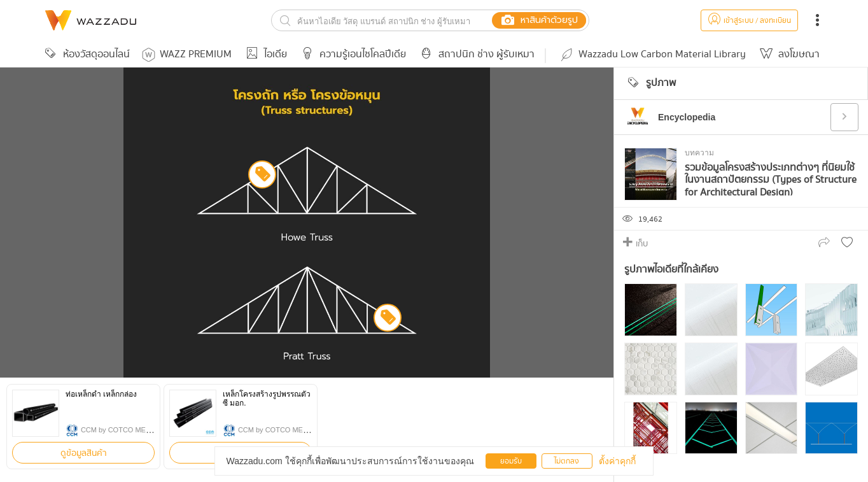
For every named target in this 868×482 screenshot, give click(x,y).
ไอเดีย (264, 54)
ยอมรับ (511, 461)
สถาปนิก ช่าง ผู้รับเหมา (475, 54)
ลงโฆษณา (788, 54)
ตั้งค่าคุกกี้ (617, 461)
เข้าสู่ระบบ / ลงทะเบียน (749, 21)
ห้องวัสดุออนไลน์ (85, 54)
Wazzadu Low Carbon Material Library (652, 54)
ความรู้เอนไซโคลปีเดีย (352, 54)
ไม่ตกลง (567, 461)
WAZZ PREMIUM (187, 54)
